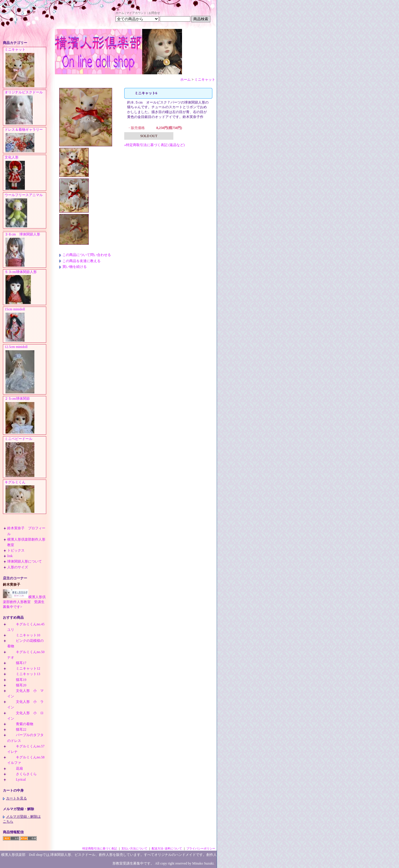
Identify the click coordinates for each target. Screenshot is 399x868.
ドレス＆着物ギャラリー (25, 140)
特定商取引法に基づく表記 (100, 848)
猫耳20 (17, 685)
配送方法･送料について (167, 848)
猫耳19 (17, 680)
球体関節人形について (25, 561)
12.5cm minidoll (25, 370)
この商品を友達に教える (80, 261)
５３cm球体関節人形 (25, 288)
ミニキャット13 (24, 674)
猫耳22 (17, 729)
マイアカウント (136, 13)
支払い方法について (134, 848)
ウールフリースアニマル (25, 211)
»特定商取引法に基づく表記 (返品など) (154, 145)
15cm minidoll (25, 325)
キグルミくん (25, 497)
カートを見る (15, 798)
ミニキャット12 (24, 668)
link (10, 556)
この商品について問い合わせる (85, 255)
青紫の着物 (20, 724)
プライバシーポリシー (201, 848)
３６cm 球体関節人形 (25, 250)
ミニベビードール (25, 457)
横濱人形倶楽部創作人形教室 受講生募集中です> (24, 602)
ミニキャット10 (24, 635)
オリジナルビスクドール (25, 108)
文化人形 (25, 173)
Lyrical (16, 779)
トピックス (16, 550)
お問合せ (154, 13)
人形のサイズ (18, 567)
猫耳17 (17, 663)
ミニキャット (25, 68)
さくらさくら (22, 774)
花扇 (15, 769)
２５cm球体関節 (25, 415)
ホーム (120, 13)
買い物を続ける (73, 267)
